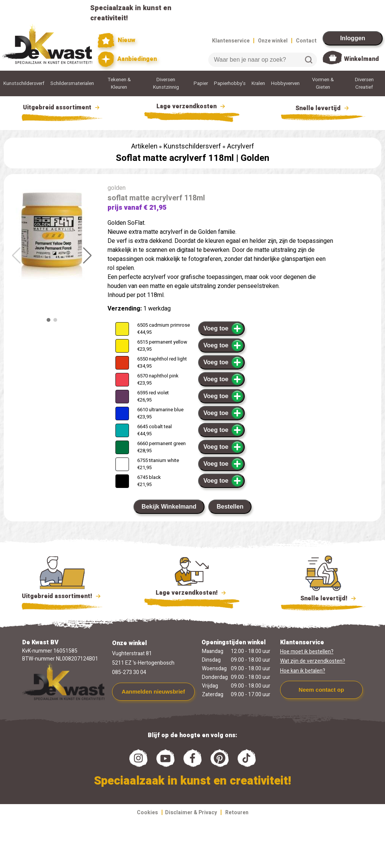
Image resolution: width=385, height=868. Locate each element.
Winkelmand (362, 59)
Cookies (147, 813)
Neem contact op (321, 690)
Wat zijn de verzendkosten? (313, 661)
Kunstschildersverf (24, 83)
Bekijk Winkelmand (169, 507)
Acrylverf (241, 146)
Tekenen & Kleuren (119, 83)
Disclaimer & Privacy (191, 813)
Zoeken (309, 60)
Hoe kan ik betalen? (303, 671)
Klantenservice (231, 41)
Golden (255, 158)
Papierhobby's (230, 83)
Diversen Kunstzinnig (166, 83)
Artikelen (144, 146)
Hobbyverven (285, 83)
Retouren (237, 813)
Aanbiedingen (127, 59)
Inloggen (353, 38)
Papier (201, 83)
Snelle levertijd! (323, 598)
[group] (52, 233)
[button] (87, 256)
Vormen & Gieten (323, 83)
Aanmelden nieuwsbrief (153, 692)
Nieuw (117, 40)
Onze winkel (273, 41)
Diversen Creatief (364, 83)
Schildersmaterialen (72, 83)
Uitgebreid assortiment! (62, 596)
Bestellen (230, 507)
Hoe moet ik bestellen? (307, 652)
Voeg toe (224, 329)
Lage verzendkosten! (192, 594)
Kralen (258, 83)
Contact (306, 41)
